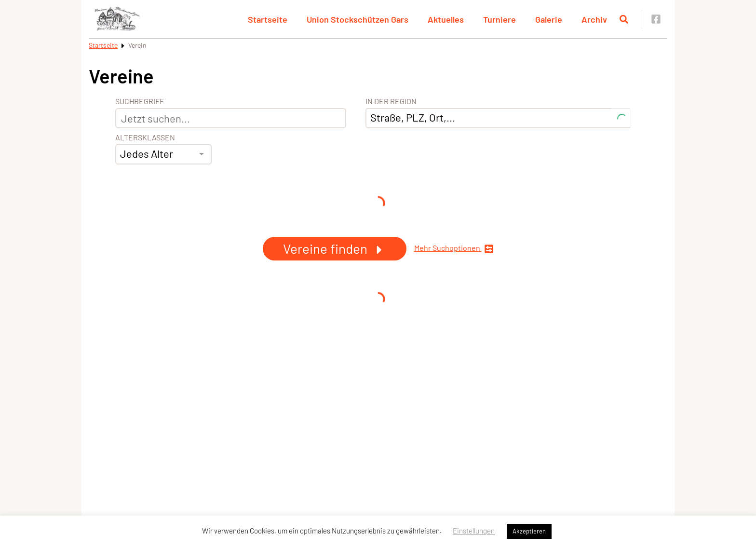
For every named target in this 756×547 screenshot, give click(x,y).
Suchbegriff (140, 101)
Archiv (594, 19)
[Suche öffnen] (624, 19)
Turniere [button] (499, 19)
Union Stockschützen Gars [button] (358, 19)
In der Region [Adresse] (391, 101)
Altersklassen (145, 137)
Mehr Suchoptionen (454, 249)
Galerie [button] (549, 19)
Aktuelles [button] (446, 19)
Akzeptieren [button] (529, 531)
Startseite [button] (268, 19)
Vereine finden (335, 248)
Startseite (103, 45)
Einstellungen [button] (474, 531)
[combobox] (163, 154)
